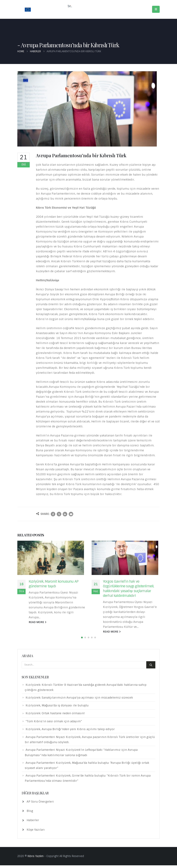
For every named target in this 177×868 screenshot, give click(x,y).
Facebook (53, 514)
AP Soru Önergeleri (40, 804)
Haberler (33, 823)
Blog (30, 814)
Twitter (59, 514)
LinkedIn (65, 514)
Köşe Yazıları (36, 832)
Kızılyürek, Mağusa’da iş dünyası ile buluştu (57, 708)
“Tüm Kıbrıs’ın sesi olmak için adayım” (54, 724)
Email (71, 514)
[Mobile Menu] (156, 9)
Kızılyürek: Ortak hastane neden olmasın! (55, 716)
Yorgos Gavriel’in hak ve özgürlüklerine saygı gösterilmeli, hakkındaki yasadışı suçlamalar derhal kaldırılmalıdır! (128, 588)
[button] (82, 640)
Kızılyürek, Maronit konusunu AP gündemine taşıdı (54, 584)
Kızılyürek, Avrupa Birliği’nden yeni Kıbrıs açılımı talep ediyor (70, 732)
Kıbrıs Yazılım (36, 859)
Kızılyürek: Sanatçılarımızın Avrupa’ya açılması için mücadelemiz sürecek (79, 700)
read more (38, 622)
